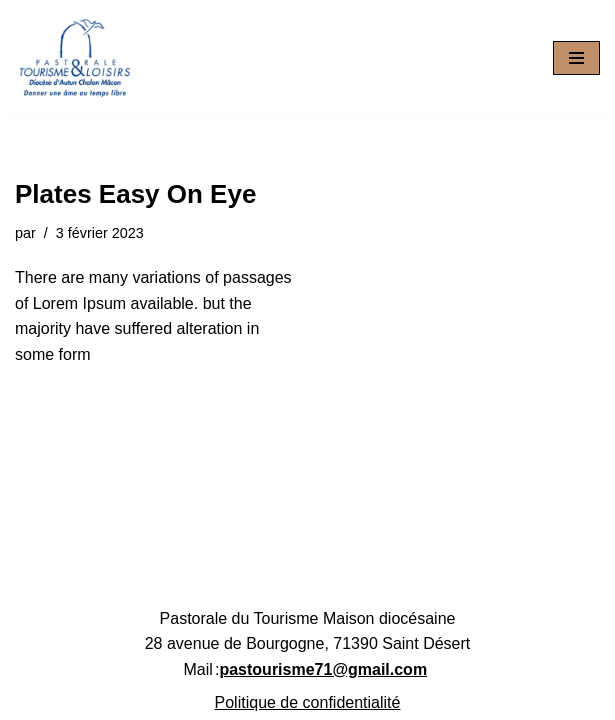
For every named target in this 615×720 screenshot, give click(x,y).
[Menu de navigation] (576, 58)
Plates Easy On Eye (135, 194)
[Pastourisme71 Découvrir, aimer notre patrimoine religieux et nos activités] (75, 58)
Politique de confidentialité (308, 702)
